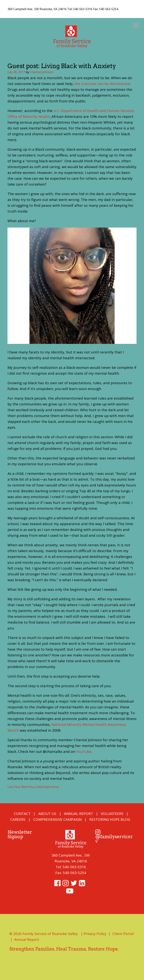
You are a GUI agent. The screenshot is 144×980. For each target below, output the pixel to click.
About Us (47, 814)
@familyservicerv (114, 837)
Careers (18, 819)
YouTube (84, 752)
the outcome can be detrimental (102, 84)
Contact (22, 814)
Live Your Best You (21, 787)
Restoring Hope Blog (110, 819)
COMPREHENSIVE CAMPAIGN (57, 819)
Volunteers (112, 814)
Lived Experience (47, 787)
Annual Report (78, 814)
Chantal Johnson (42, 72)
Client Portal (123, 934)
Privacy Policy (95, 934)
